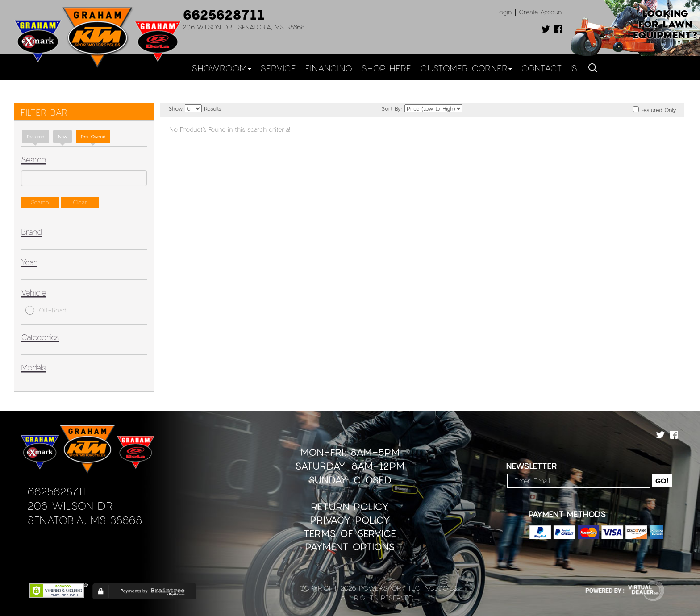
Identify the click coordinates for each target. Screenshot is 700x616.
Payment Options (350, 547)
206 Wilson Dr (70, 506)
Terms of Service (350, 533)
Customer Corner (466, 68)
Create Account (541, 12)
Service (278, 68)
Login (504, 12)
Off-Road (46, 310)
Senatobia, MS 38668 (85, 520)
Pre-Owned (93, 137)
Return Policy (350, 506)
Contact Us (549, 68)
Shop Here (386, 68)
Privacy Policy (350, 520)
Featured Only (654, 110)
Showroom (221, 68)
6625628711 (224, 14)
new (62, 137)
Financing (329, 68)
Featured (35, 137)
